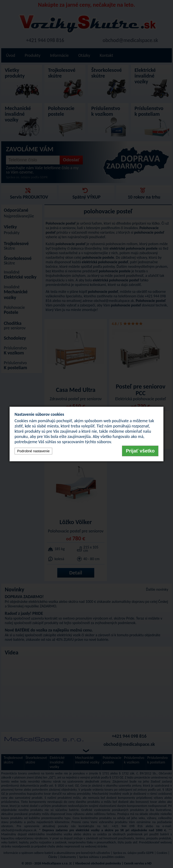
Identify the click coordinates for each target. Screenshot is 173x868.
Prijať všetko (140, 451)
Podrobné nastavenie (33, 451)
